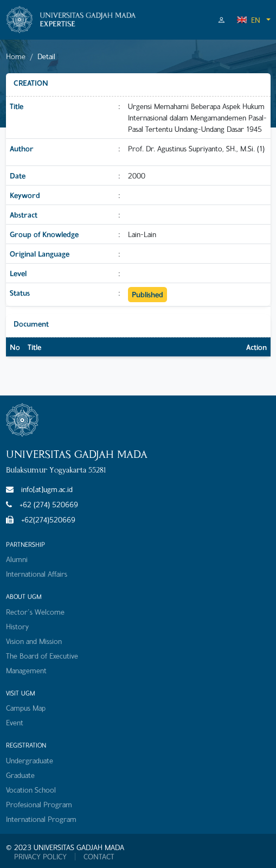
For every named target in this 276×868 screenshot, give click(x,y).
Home (16, 56)
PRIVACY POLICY (40, 857)
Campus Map (26, 708)
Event (15, 722)
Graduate (20, 775)
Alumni (17, 559)
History (17, 626)
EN (248, 20)
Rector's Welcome (35, 612)
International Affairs (37, 574)
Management (26, 670)
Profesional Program (39, 804)
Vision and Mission (34, 641)
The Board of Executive (42, 656)
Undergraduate (30, 760)
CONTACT (99, 857)
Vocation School (31, 790)
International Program (41, 819)
